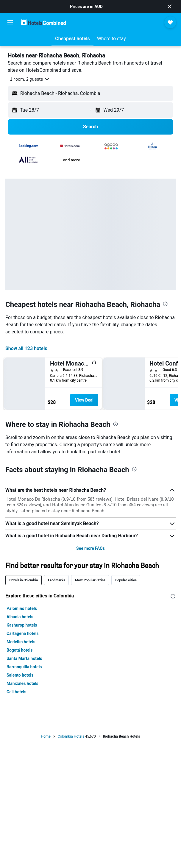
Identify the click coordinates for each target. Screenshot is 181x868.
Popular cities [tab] (126, 580)
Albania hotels (20, 617)
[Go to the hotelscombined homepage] (43, 22)
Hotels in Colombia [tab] (24, 580)
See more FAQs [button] (90, 548)
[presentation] (165, 304)
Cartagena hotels (23, 633)
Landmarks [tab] (56, 580)
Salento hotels (20, 675)
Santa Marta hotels (24, 658)
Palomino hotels (22, 608)
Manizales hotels (22, 683)
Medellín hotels (21, 642)
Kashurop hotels (22, 625)
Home (46, 736)
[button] (170, 7)
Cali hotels (16, 692)
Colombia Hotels (71, 736)
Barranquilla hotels (24, 667)
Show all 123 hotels (26, 348)
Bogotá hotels (19, 650)
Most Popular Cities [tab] (90, 580)
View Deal (84, 400)
